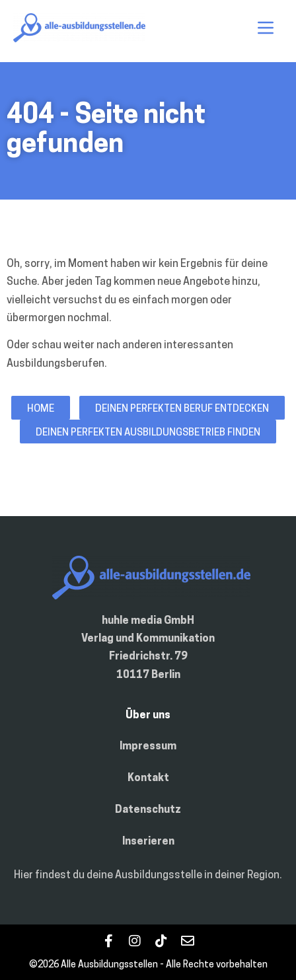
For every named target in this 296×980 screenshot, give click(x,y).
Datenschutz (148, 810)
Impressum (148, 747)
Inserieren (148, 842)
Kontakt (148, 778)
